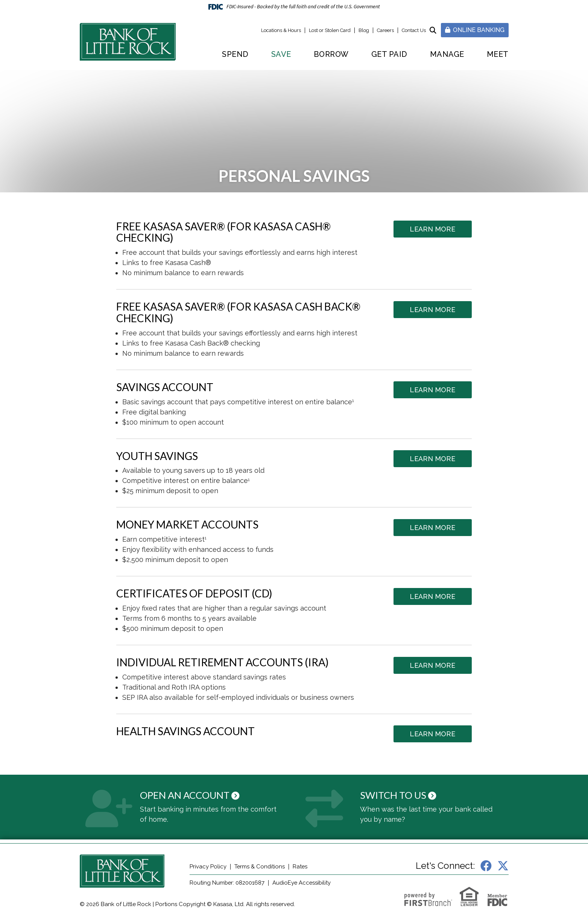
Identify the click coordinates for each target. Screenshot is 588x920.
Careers (385, 30)
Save (281, 54)
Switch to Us (394, 795)
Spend (235, 54)
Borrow (331, 54)
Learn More (433, 229)
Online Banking (475, 30)
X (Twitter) (503, 866)
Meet (498, 54)
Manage (447, 54)
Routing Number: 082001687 (227, 883)
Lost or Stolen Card (330, 30)
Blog (364, 30)
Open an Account (187, 795)
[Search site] (433, 30)
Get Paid (389, 54)
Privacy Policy (208, 867)
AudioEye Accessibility (303, 883)
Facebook (486, 866)
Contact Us (414, 30)
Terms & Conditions (260, 867)
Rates (301, 867)
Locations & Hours (281, 30)
